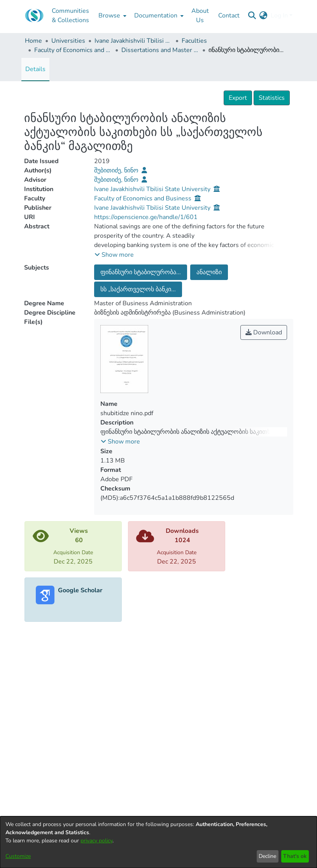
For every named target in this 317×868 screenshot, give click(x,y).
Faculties (194, 41)
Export (238, 98)
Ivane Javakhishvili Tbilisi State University (133, 41)
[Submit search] (252, 16)
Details (35, 69)
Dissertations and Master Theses (160, 50)
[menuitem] (112, 16)
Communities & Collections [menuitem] (70, 16)
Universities (68, 41)
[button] (114, 255)
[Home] (34, 16)
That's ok (295, 856)
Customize (18, 856)
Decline (267, 856)
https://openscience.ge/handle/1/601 (146, 217)
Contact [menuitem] (229, 16)
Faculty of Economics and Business (73, 50)
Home (33, 41)
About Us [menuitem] (200, 16)
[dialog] (158, 842)
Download (264, 332)
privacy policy (96, 841)
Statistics (272, 98)
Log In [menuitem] (279, 16)
